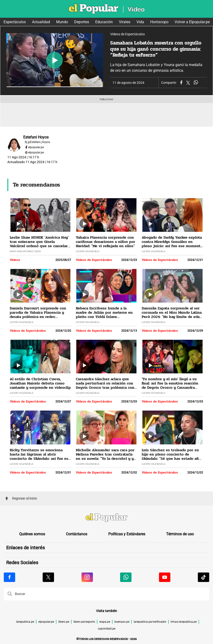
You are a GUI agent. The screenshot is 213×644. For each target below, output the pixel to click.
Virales (125, 22)
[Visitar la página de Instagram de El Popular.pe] (87, 577)
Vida (140, 22)
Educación (104, 22)
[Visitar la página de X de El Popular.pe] (48, 577)
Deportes (82, 22)
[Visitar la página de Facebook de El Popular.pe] (9, 577)
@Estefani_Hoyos (39, 142)
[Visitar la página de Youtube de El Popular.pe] (165, 577)
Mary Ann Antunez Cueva (25, 251)
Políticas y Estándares (127, 534)
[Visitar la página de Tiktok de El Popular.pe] (204, 577)
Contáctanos (77, 534)
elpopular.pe (36, 147)
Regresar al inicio (21, 498)
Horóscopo (159, 22)
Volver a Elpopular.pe (192, 22)
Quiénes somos (32, 534)
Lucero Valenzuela (88, 251)
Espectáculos (15, 22)
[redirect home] (106, 518)
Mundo (62, 22)
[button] (10, 594)
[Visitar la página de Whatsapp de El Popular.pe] (126, 577)
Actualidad (41, 22)
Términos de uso (180, 534)
